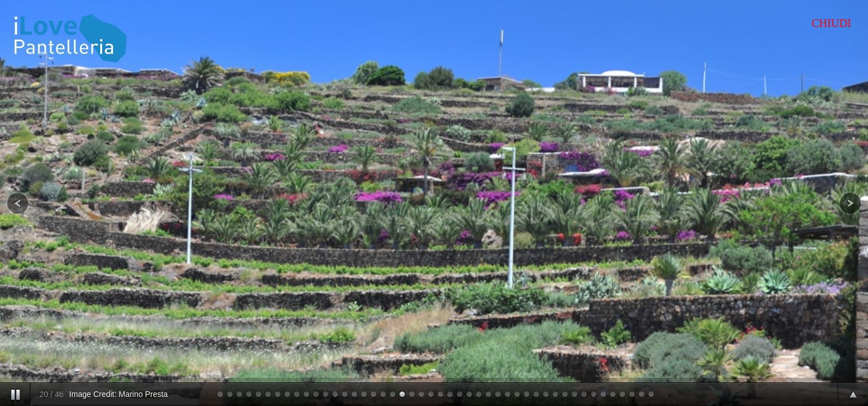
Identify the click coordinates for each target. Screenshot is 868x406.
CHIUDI (831, 23)
